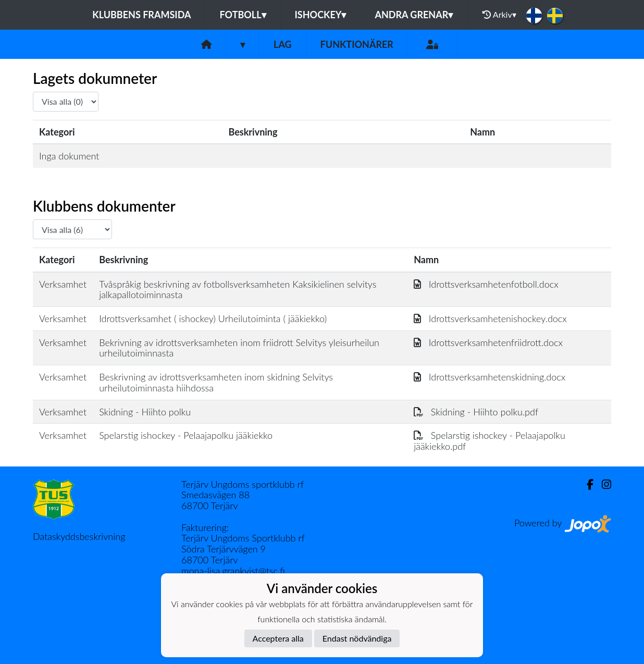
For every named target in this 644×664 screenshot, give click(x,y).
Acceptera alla (278, 638)
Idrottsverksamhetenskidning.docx (490, 377)
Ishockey (321, 15)
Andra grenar (414, 15)
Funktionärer (357, 44)
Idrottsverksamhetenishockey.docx (490, 318)
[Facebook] (586, 484)
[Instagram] (602, 484)
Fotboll (243, 15)
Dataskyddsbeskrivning (79, 536)
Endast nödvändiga (357, 638)
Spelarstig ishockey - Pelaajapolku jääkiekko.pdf (490, 441)
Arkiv (499, 15)
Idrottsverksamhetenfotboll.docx (486, 284)
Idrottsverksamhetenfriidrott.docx (488, 342)
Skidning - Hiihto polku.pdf (476, 412)
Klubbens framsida (141, 15)
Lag (283, 44)
